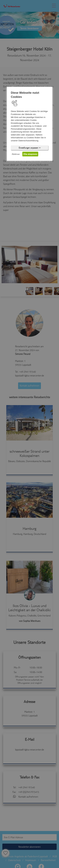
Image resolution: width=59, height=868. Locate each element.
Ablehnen (16, 154)
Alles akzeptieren (30, 154)
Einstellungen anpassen (29, 148)
